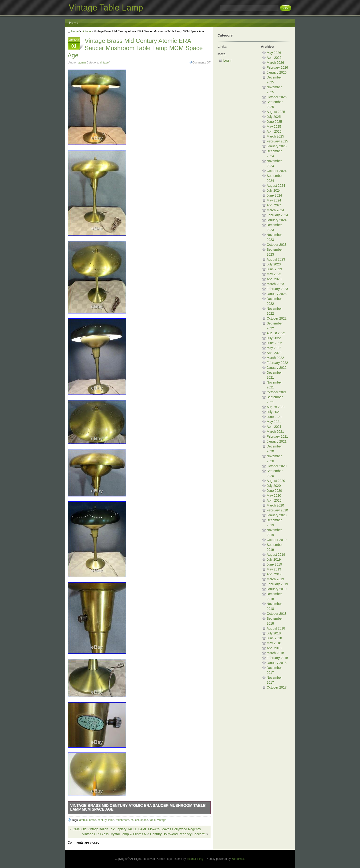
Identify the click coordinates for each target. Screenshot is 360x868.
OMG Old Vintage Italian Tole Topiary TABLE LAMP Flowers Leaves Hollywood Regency (137, 829)
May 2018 (274, 643)
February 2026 (277, 67)
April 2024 (274, 205)
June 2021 (274, 417)
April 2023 (274, 279)
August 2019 (276, 555)
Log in (228, 60)
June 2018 (274, 638)
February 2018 (277, 658)
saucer (135, 820)
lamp (111, 820)
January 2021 (277, 441)
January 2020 (277, 515)
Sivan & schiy (195, 859)
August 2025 (276, 112)
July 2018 (274, 633)
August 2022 (276, 333)
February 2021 (277, 436)
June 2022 (274, 343)
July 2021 (274, 412)
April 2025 (274, 131)
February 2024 (277, 215)
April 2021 (274, 427)
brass (93, 820)
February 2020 (277, 510)
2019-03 (74, 44)
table (152, 820)
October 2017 (277, 687)
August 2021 (276, 407)
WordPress (238, 859)
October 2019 (277, 540)
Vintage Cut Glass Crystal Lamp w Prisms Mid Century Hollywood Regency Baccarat (144, 834)
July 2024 (274, 190)
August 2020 (276, 481)
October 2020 (277, 466)
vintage (86, 31)
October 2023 (277, 245)
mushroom (122, 820)
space (144, 820)
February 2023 (277, 289)
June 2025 (274, 122)
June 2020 (274, 491)
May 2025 (274, 127)
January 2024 (277, 220)
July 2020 (274, 486)
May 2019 (274, 569)
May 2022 (274, 348)
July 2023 (274, 264)
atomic (84, 820)
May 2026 (274, 53)
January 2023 (277, 294)
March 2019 (275, 579)
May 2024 (274, 200)
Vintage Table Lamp (106, 8)
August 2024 (276, 186)
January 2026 (277, 72)
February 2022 (277, 363)
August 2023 (276, 259)
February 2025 (277, 141)
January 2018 (277, 663)
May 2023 (274, 274)
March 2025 (275, 136)
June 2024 (274, 195)
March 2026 (275, 63)
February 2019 (277, 584)
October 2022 (277, 318)
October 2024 (277, 171)
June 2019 (274, 564)
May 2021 (274, 422)
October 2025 (277, 97)
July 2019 (274, 559)
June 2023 (274, 269)
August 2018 (276, 628)
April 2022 (274, 353)
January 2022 (277, 368)
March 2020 (275, 505)
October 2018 (277, 614)
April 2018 (274, 648)
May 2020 (274, 495)
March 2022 (275, 358)
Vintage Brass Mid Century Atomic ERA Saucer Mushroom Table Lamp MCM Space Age (138, 807)
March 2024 (275, 210)
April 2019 (274, 574)
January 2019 (277, 589)
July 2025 (274, 117)
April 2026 (274, 58)
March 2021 (275, 432)
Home (74, 23)
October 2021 (277, 392)
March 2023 (275, 284)
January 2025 (277, 146)
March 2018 (275, 653)
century (102, 820)
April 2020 (274, 500)
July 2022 (274, 338)
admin (82, 63)
